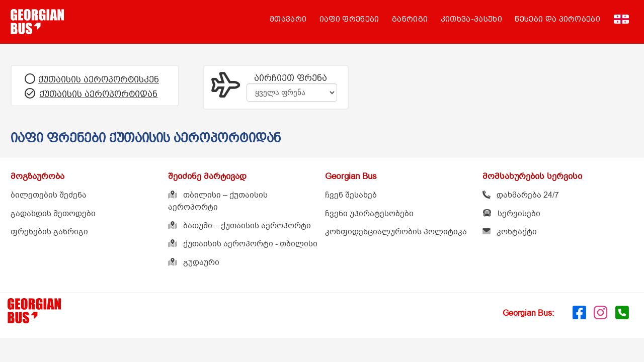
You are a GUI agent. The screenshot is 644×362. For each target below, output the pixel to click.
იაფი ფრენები (349, 19)
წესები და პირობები (557, 19)
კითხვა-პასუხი (471, 19)
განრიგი (410, 19)
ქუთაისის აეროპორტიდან (98, 94)
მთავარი (288, 19)
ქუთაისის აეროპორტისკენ (99, 79)
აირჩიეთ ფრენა (291, 78)
